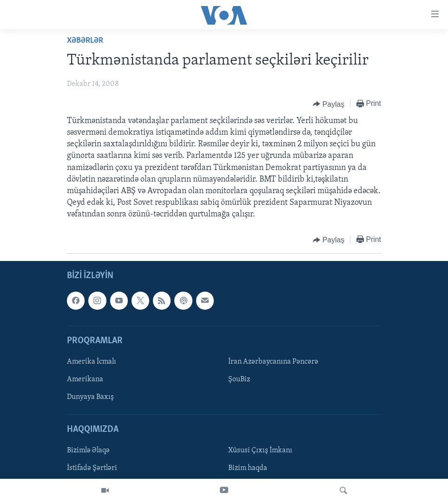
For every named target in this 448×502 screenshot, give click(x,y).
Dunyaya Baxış (90, 397)
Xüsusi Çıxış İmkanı (260, 450)
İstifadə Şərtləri (92, 468)
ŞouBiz (239, 379)
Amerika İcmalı (92, 362)
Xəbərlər (85, 41)
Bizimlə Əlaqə (88, 450)
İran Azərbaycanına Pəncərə (273, 362)
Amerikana (85, 379)
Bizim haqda (248, 468)
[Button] (329, 104)
